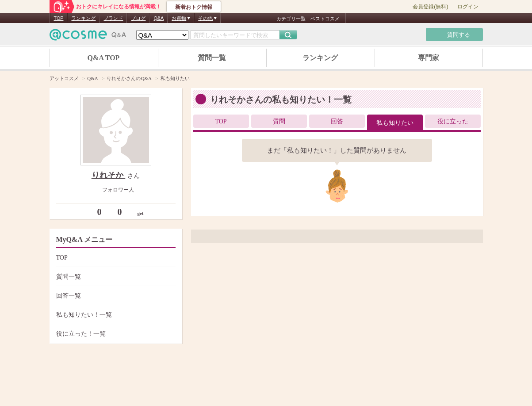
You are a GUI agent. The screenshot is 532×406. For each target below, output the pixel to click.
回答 (337, 121)
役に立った (453, 121)
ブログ (138, 18)
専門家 (429, 58)
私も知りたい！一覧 (115, 315)
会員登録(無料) (430, 7)
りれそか (109, 175)
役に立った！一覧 (115, 334)
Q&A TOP (104, 58)
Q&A (159, 18)
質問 (279, 121)
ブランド (113, 18)
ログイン (468, 7)
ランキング (83, 18)
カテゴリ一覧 (291, 19)
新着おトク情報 (194, 7)
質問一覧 (212, 58)
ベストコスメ (325, 19)
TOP (59, 18)
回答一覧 (115, 296)
